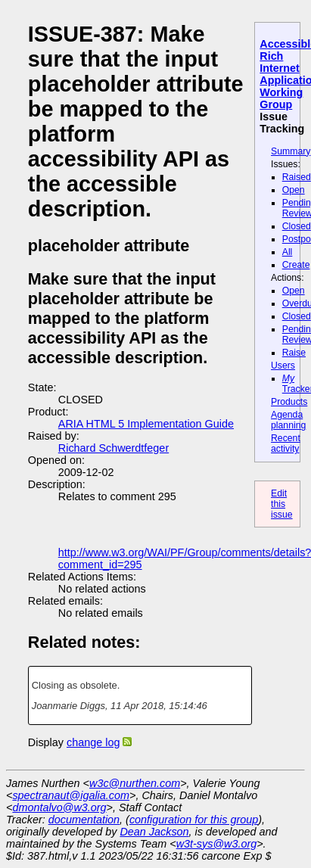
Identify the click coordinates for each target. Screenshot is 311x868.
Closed (297, 226)
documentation (84, 820)
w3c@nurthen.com (135, 783)
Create (296, 265)
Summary (291, 151)
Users (283, 366)
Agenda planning (288, 420)
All (288, 252)
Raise (294, 353)
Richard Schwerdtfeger (114, 448)
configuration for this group (194, 820)
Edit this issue (282, 504)
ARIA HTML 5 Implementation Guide (146, 424)
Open (294, 190)
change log (93, 742)
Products (289, 402)
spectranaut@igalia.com (71, 795)
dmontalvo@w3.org (59, 807)
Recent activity (286, 443)
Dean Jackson (154, 832)
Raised (297, 177)
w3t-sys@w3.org (217, 844)
